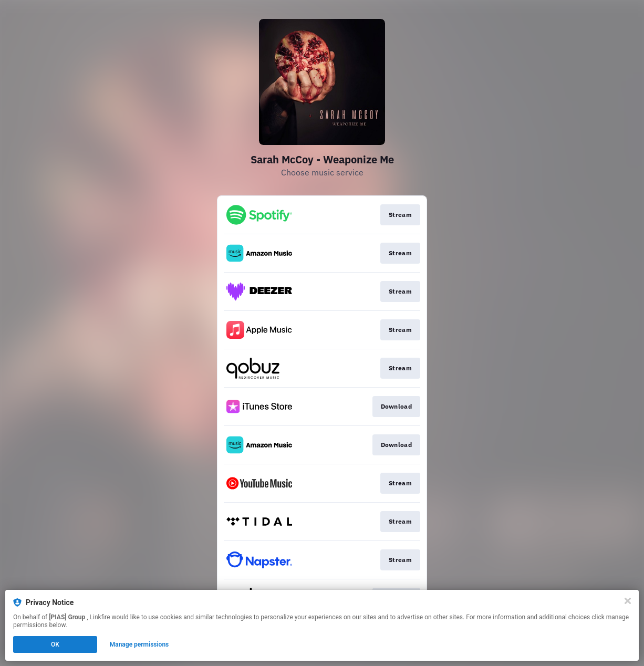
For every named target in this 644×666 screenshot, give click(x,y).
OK (55, 644)
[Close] (628, 601)
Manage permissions (139, 644)
